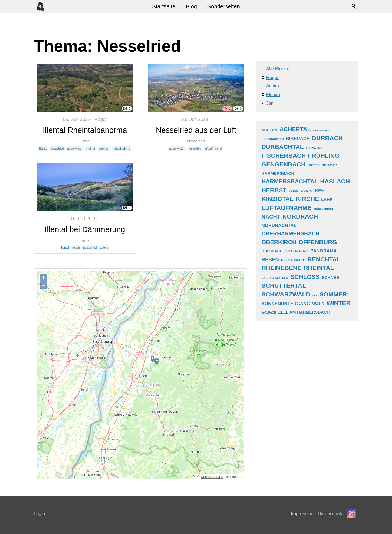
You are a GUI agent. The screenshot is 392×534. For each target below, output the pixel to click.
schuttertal (284, 286)
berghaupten (273, 139)
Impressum (302, 514)
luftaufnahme (121, 149)
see (315, 296)
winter (339, 303)
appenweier (75, 149)
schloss (305, 277)
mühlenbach (324, 209)
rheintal (91, 149)
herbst (274, 190)
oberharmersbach (291, 233)
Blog (191, 6)
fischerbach (284, 156)
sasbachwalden (275, 278)
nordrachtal (279, 225)
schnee (330, 277)
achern (270, 130)
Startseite (164, 6)
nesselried (57, 149)
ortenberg (296, 251)
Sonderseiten (224, 6)
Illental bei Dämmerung (85, 229)
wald (318, 304)
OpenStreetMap (212, 477)
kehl (321, 191)
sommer (104, 149)
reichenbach (293, 260)
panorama (324, 251)
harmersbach (278, 173)
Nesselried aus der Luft (196, 130)
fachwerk (314, 148)
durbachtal (283, 147)
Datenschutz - (332, 514)
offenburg (318, 242)
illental (43, 149)
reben (76, 248)
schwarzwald (286, 294)
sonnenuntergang (286, 304)
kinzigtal (278, 199)
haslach (335, 181)
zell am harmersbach (304, 312)
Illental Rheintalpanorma (85, 130)
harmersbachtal (290, 182)
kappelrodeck (301, 191)
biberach (298, 139)
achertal (295, 129)
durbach (327, 138)
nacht (271, 217)
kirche (307, 199)
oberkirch (279, 242)
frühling (324, 156)
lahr (327, 200)
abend (104, 248)
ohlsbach (272, 251)
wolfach (269, 312)
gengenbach (284, 164)
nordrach (300, 217)
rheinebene (282, 268)
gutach (314, 165)
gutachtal (331, 165)
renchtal (324, 259)
